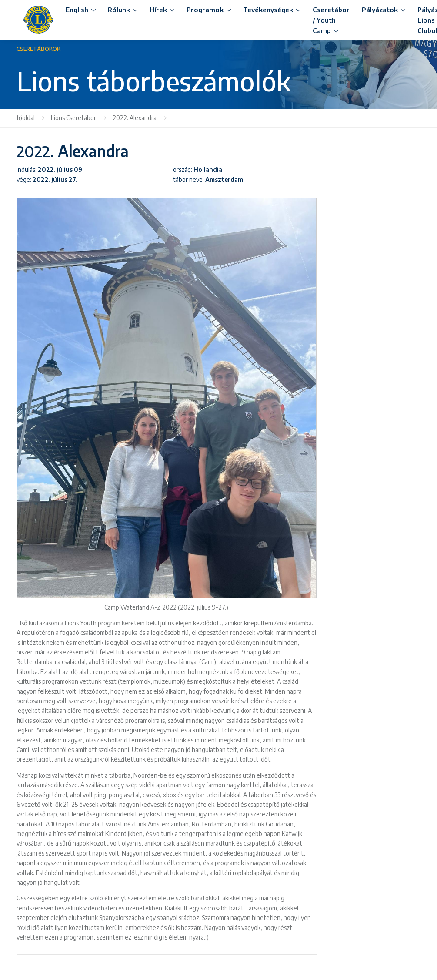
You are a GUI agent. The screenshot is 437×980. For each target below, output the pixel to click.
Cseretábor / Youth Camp (331, 20)
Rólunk (119, 10)
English (77, 10)
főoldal (26, 118)
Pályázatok (380, 10)
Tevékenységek (268, 10)
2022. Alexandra (135, 118)
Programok (205, 10)
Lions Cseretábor (73, 118)
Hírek (158, 10)
